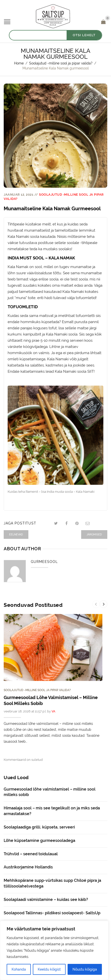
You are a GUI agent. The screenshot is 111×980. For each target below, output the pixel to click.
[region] (54, 950)
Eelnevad (16, 535)
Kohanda (19, 969)
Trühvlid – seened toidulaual (31, 854)
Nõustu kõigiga (85, 969)
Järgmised (94, 535)
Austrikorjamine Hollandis (28, 867)
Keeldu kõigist (49, 969)
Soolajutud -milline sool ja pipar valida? (61, 63)
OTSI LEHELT (84, 35)
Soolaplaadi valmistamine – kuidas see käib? (46, 900)
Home (19, 63)
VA (53, 711)
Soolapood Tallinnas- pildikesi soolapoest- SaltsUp (52, 913)
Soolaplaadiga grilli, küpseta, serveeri (39, 827)
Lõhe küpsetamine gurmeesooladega (39, 841)
